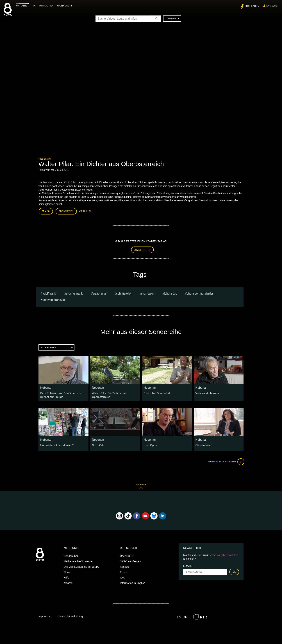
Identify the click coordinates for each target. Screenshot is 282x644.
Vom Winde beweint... (208, 392)
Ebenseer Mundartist (200, 293)
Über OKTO (127, 555)
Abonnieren (66, 211)
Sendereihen (71, 555)
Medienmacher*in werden (79, 560)
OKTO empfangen (130, 560)
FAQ (123, 577)
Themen (173, 19)
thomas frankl (75, 293)
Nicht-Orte (98, 444)
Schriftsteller (124, 293)
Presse (124, 571)
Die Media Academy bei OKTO (82, 566)
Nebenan (45, 159)
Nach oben (141, 486)
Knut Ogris (150, 444)
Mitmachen (47, 6)
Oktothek (24, 6)
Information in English (133, 582)
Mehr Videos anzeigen (226, 461)
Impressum (45, 616)
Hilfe (66, 577)
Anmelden (143, 249)
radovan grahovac (54, 299)
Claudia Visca (203, 444)
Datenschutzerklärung (70, 616)
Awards (68, 582)
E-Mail (188, 565)
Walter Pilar (100, 293)
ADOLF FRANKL (49, 293)
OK (234, 571)
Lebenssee (171, 293)
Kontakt (124, 566)
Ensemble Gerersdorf (156, 392)
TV (35, 6)
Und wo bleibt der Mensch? (56, 444)
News (67, 571)
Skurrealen (148, 293)
